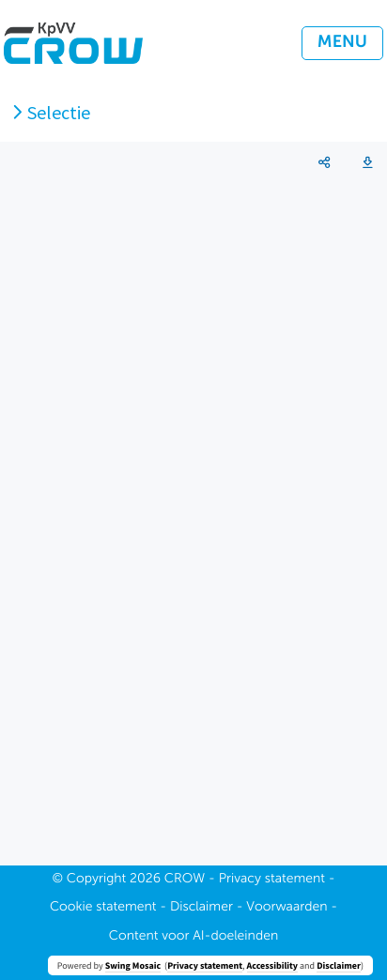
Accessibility (272, 965)
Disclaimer (339, 965)
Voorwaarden (286, 908)
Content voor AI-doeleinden (193, 937)
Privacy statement (205, 965)
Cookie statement (103, 908)
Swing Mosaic (133, 965)
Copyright (97, 880)
